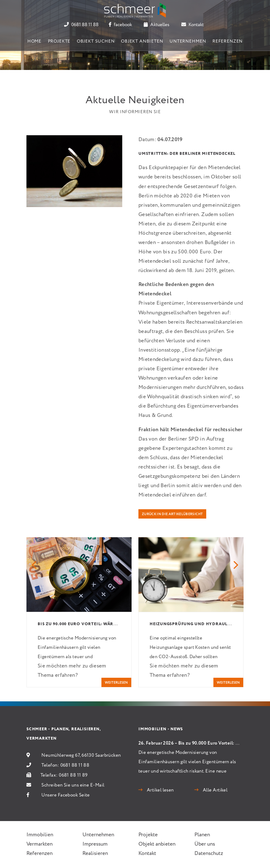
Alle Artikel (214, 790)
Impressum (95, 844)
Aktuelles (156, 25)
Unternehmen (188, 41)
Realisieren (95, 854)
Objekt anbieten (142, 41)
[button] (34, 566)
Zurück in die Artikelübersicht (172, 514)
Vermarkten (40, 844)
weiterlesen (116, 683)
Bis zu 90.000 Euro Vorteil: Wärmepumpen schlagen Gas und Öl (114, 624)
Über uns (205, 844)
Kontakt (193, 25)
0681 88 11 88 (81, 25)
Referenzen (228, 41)
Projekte (59, 41)
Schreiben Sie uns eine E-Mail (73, 785)
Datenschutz (209, 854)
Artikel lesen (160, 790)
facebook (120, 25)
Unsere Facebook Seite (65, 795)
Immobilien (40, 835)
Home (34, 41)
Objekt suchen (96, 41)
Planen (202, 835)
